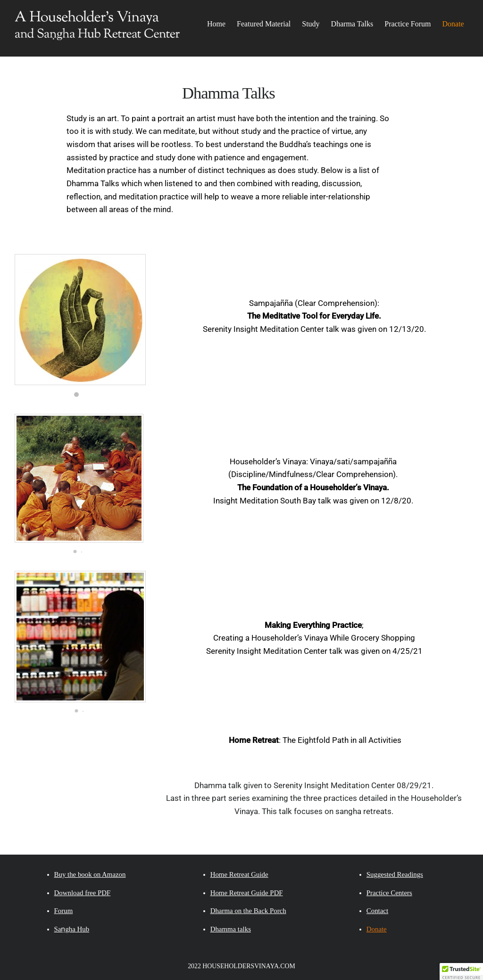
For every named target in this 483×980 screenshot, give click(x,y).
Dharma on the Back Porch (248, 911)
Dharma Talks (352, 24)
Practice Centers (389, 893)
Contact (377, 911)
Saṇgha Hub (72, 929)
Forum (64, 911)
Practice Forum (408, 24)
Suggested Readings (395, 874)
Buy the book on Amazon (90, 874)
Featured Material (264, 24)
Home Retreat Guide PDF (247, 893)
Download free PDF (83, 893)
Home (216, 24)
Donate (453, 24)
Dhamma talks (231, 929)
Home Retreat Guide (239, 874)
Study (311, 24)
